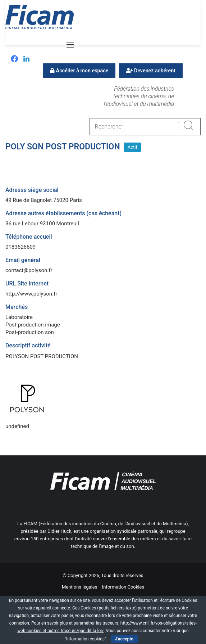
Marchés (17, 307)
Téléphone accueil (29, 237)
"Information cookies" (85, 639)
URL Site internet (27, 283)
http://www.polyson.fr (31, 294)
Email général (23, 260)
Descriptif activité (28, 345)
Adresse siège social (32, 190)
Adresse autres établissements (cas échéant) (63, 213)
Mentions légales (80, 587)
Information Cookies (123, 587)
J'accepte (124, 639)
